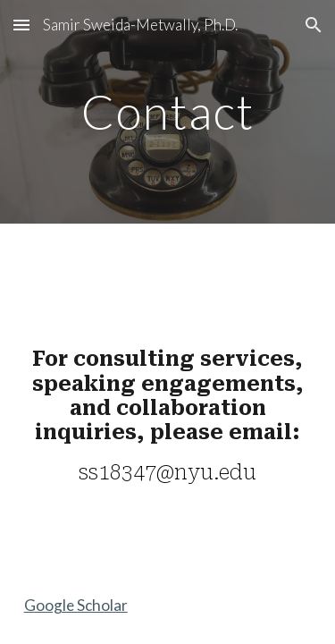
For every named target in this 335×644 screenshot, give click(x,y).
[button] (21, 25)
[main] (168, 111)
